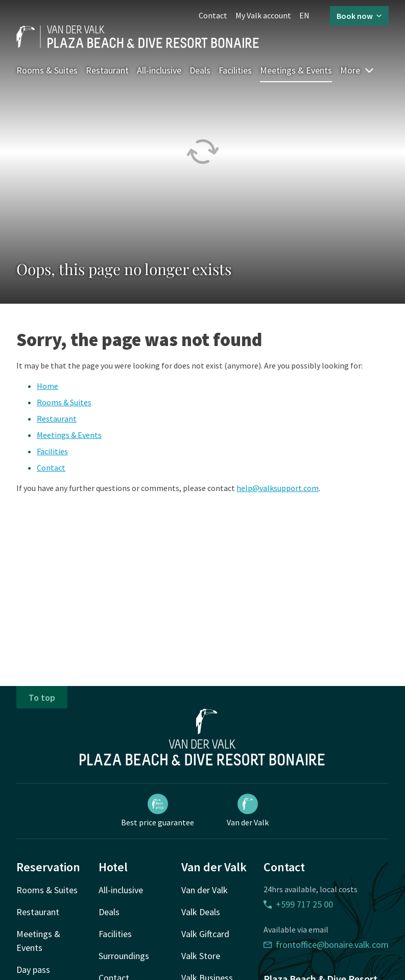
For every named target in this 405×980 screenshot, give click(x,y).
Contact (213, 15)
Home (47, 386)
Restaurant (107, 70)
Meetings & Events (296, 70)
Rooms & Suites (47, 70)
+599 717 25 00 (298, 904)
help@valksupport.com (278, 488)
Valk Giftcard (205, 934)
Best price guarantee (158, 811)
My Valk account (263, 15)
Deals (200, 70)
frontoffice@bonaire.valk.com (326, 945)
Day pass (33, 970)
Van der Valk (248, 811)
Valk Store (201, 956)
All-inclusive (159, 70)
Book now (359, 16)
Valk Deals (201, 912)
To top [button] (42, 697)
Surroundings (124, 956)
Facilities (235, 70)
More (357, 70)
